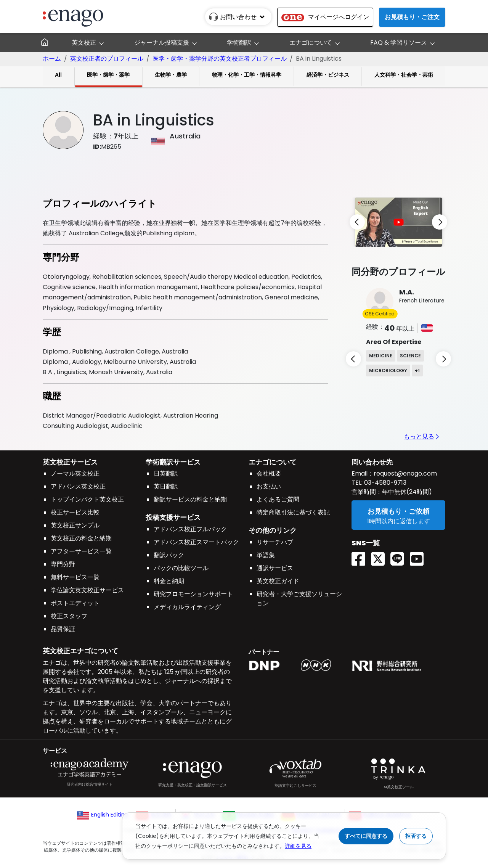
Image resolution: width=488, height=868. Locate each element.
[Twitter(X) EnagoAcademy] (381, 556)
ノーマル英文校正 (75, 473)
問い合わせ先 (372, 462)
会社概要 (269, 473)
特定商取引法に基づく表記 (293, 512)
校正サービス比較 (75, 512)
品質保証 (63, 629)
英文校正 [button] (84, 43)
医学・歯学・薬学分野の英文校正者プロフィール (220, 59)
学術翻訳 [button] (239, 43)
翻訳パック (169, 555)
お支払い (269, 486)
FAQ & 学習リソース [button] (399, 43)
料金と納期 (169, 581)
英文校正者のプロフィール (107, 59)
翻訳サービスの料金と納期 (190, 499)
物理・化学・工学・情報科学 (247, 75)
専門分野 (63, 564)
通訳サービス (275, 568)
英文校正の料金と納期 (81, 538)
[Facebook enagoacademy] (361, 556)
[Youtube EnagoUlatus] (420, 556)
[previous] (357, 222)
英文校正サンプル (75, 525)
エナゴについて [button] (311, 43)
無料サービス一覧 (75, 577)
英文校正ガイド (278, 581)
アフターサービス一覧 (81, 551)
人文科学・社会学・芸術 (404, 75)
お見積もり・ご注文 (412, 17)
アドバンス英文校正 (78, 486)
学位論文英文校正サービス (87, 590)
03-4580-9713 (384, 483)
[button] (397, 221)
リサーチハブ (275, 542)
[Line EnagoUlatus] (400, 556)
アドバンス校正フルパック (190, 529)
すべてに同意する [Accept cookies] (366, 836)
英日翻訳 (166, 486)
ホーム (52, 59)
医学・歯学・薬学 (108, 75)
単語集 (266, 555)
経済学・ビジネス (328, 75)
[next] (440, 222)
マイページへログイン (325, 17)
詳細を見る (298, 846)
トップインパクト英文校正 (87, 499)
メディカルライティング (187, 607)
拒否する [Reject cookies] (416, 836)
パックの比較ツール (181, 568)
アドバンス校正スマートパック (196, 542)
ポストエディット (75, 603)
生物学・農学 (171, 75)
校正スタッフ (69, 616)
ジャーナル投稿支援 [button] (162, 43)
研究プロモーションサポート (193, 594)
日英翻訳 (166, 473)
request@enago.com (405, 473)
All (58, 75)
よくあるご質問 (278, 499)
